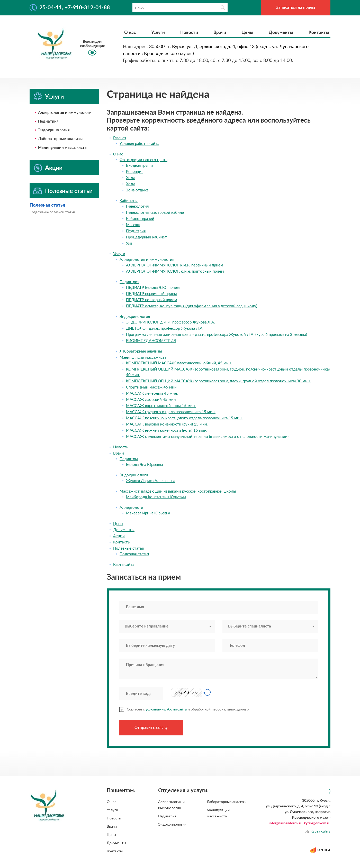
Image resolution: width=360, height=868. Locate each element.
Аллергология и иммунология (66, 113)
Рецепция (135, 172)
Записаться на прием (296, 8)
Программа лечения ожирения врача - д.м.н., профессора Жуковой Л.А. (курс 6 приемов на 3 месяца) (217, 335)
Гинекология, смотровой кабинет (156, 213)
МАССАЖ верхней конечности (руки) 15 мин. (167, 424)
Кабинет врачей (140, 219)
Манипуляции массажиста (62, 148)
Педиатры (129, 459)
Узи (129, 243)
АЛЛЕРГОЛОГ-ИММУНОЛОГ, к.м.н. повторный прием (175, 271)
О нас (130, 33)
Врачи (220, 33)
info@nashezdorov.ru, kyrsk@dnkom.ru (300, 823)
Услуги (158, 33)
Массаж (133, 225)
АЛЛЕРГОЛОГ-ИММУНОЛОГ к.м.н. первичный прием (175, 265)
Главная (120, 138)
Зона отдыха (137, 190)
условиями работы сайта (166, 709)
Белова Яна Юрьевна (144, 465)
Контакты (319, 33)
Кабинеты (129, 201)
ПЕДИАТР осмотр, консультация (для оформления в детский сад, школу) (192, 306)
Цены (247, 33)
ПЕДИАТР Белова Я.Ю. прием (153, 288)
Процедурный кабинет (146, 237)
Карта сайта (124, 565)
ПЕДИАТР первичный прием (151, 294)
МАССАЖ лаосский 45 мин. (151, 400)
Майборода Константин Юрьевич (156, 497)
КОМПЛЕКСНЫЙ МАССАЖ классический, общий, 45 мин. (179, 363)
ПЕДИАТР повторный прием (152, 300)
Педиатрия (48, 121)
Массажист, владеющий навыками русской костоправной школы (178, 491)
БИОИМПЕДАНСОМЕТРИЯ (151, 341)
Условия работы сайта (139, 144)
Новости (189, 33)
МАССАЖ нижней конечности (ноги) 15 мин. (167, 431)
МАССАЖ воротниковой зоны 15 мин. (161, 406)
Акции (54, 168)
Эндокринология (54, 130)
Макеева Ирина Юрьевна (148, 513)
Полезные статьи (69, 191)
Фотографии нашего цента (143, 160)
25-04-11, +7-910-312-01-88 (75, 8)
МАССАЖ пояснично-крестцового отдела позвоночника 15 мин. (184, 418)
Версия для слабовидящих (92, 44)
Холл (131, 178)
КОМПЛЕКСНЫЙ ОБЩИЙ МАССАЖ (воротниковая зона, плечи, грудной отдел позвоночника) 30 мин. (218, 381)
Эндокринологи (134, 475)
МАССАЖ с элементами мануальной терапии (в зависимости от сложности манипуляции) (207, 437)
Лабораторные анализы (60, 139)
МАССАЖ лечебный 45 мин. (152, 394)
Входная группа (140, 166)
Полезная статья (47, 205)
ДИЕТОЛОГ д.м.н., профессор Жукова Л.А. (165, 329)
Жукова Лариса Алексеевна (151, 481)
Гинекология (137, 206)
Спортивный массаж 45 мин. (152, 387)
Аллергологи (131, 508)
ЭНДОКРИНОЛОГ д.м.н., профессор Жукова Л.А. (170, 322)
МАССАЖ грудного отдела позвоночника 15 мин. (171, 412)
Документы (281, 33)
